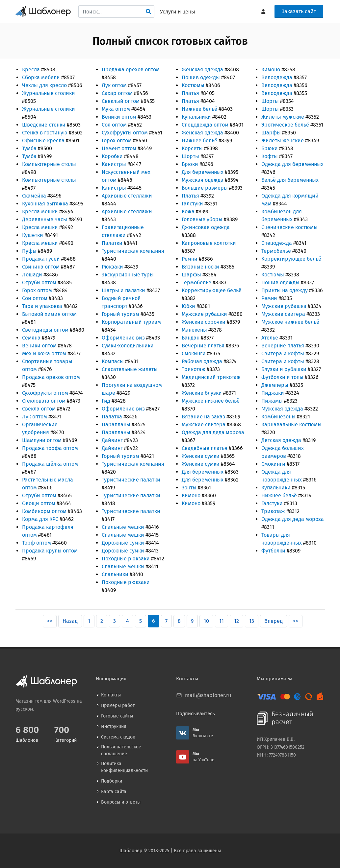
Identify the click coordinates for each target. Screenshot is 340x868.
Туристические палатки (131, 480)
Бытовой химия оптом (49, 314)
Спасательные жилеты (130, 369)
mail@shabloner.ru (208, 695)
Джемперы (275, 385)
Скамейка (34, 196)
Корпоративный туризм (131, 322)
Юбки (188, 306)
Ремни (190, 259)
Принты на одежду (285, 290)
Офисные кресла (43, 141)
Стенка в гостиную (45, 133)
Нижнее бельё (199, 109)
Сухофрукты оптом (45, 393)
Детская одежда (281, 440)
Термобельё (276, 251)
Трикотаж (194, 369)
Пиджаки (273, 393)
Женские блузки (202, 393)
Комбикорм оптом (44, 511)
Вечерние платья (203, 346)
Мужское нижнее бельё (211, 401)
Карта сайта (114, 792)
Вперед (274, 621)
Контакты (111, 695)
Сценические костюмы (289, 227)
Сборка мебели (41, 77)
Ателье (270, 338)
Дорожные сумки (123, 543)
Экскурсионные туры (128, 275)
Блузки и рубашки (284, 369)
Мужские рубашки (204, 314)
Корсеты (192, 148)
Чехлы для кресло (44, 85)
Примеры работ (118, 705)
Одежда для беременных (292, 164)
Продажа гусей (41, 259)
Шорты (190, 156)
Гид (106, 401)
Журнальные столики (49, 93)
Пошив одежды (201, 77)
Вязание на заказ (203, 417)
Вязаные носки (200, 267)
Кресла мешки (40, 211)
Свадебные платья (205, 448)
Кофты (270, 156)
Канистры (114, 164)
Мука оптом (116, 109)
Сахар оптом (117, 93)
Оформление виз (123, 338)
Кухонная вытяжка (45, 204)
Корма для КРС (40, 519)
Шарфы (191, 275)
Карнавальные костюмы (291, 424)
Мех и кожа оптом (44, 353)
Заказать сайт (299, 11)
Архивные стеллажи (127, 196)
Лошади (32, 275)
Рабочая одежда (202, 361)
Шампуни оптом (42, 440)
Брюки (190, 164)
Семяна (31, 338)
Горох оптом (37, 290)
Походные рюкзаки (126, 559)
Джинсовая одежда (206, 227)
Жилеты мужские (283, 117)
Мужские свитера (204, 424)
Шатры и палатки (123, 290)
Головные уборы (202, 219)
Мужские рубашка (284, 306)
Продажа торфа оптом (50, 448)
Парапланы (116, 424)
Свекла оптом (39, 409)
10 (206, 621)
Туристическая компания (133, 251)
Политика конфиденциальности (124, 767)
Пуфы (29, 251)
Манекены (194, 330)
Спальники (115, 574)
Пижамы (272, 401)
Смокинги (194, 353)
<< (50, 621)
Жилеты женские (283, 141)
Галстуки (192, 204)
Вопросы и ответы (121, 802)
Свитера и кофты (283, 353)
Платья (190, 93)
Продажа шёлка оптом (50, 464)
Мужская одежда (203, 180)
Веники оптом (39, 346)
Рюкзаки (112, 267)
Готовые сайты (117, 716)
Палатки (112, 243)
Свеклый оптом (121, 101)
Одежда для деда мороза (213, 432)
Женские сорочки (204, 322)
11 (222, 621)
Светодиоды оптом (45, 330)
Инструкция (114, 727)
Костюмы (193, 85)
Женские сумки (201, 456)
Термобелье (196, 282)
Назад (70, 621)
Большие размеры (205, 188)
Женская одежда (202, 70)
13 (252, 621)
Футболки (273, 551)
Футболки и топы (282, 377)
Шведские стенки (44, 125)
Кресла (31, 70)
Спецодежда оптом (205, 125)
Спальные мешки (123, 527)
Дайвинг (112, 440)
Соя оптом (114, 125)
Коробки (112, 156)
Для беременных (203, 172)
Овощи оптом (39, 503)
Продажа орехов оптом (51, 377)
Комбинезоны (278, 417)
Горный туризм (120, 314)
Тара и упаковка (42, 306)
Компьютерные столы (49, 164)
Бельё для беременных (290, 180)
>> (296, 621)
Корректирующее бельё (212, 290)
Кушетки (33, 235)
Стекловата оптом (44, 401)
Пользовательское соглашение (121, 750)
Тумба (29, 148)
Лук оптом (35, 417)
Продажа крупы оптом (50, 551)
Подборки (112, 781)
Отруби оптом (39, 282)
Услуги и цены (178, 12)
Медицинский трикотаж (211, 377)
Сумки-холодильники (128, 346)
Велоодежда (277, 77)
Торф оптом (37, 543)
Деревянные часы (45, 219)
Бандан (191, 338)
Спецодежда (277, 243)
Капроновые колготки (209, 243)
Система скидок (118, 737)
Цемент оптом (119, 148)
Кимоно (191, 495)
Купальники (196, 117)
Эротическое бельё (285, 125)
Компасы (113, 361)
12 (236, 621)
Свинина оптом (41, 267)
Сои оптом (35, 298)
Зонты (189, 488)
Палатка (112, 417)
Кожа (188, 211)
